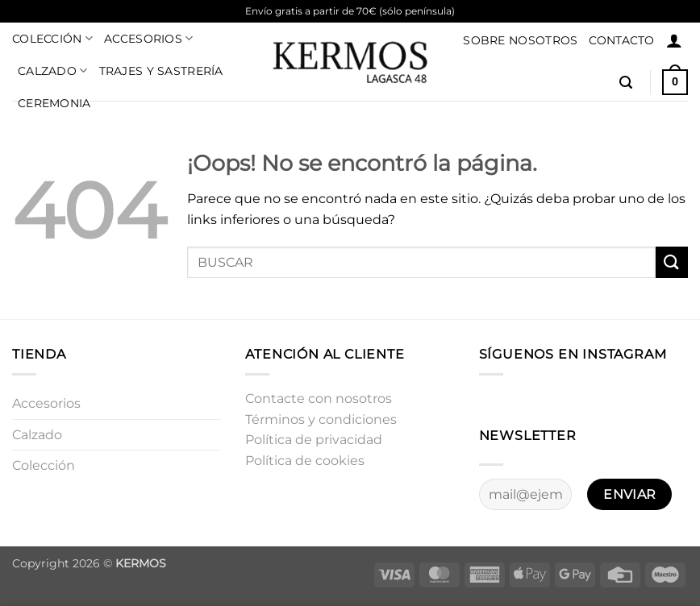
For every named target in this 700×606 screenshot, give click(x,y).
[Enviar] (672, 262)
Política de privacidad (314, 440)
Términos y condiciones (321, 419)
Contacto (621, 40)
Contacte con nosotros (319, 398)
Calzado (53, 71)
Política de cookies (305, 461)
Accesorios (148, 38)
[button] (674, 40)
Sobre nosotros (520, 40)
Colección (52, 38)
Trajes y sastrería (161, 71)
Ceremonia (54, 103)
